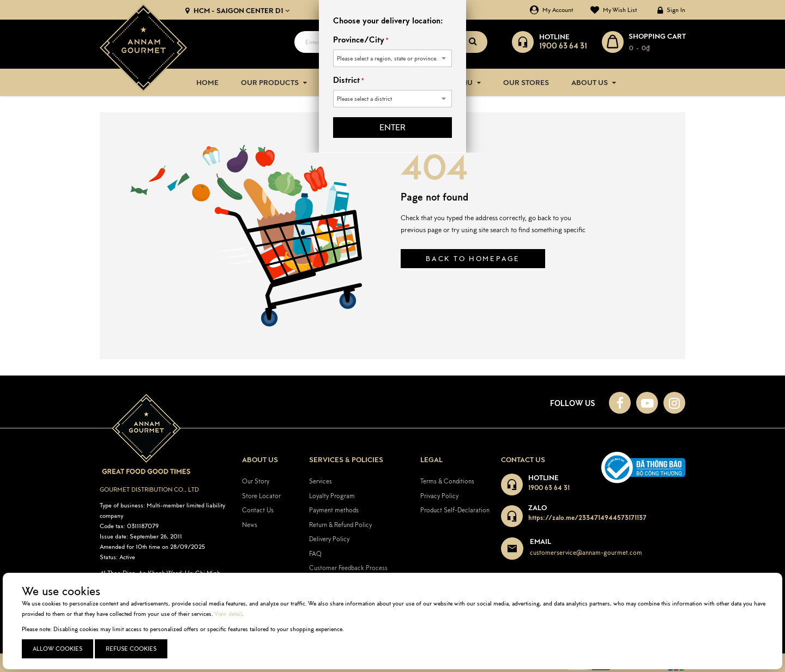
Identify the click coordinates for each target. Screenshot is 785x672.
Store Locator (261, 495)
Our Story (256, 480)
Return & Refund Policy (340, 524)
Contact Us (258, 510)
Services (321, 480)
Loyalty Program (332, 495)
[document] (394, 621)
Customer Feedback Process (348, 568)
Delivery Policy (329, 539)
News (250, 524)
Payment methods (334, 510)
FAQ (315, 553)
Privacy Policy (439, 495)
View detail (228, 614)
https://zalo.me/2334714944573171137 (587, 517)
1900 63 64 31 (549, 487)
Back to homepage (473, 259)
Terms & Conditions (447, 480)
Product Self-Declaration (455, 510)
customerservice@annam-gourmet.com (586, 552)
